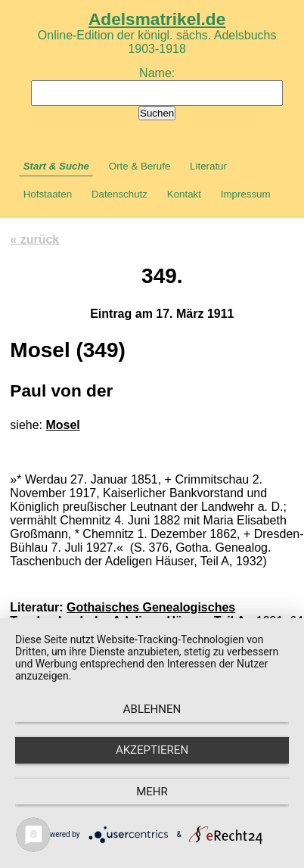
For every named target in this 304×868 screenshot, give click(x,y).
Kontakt (184, 194)
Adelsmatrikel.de (157, 19)
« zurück (34, 240)
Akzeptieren (152, 750)
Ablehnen (152, 709)
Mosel (62, 425)
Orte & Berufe (140, 166)
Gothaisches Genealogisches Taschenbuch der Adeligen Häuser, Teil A (127, 614)
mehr (152, 792)
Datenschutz (119, 194)
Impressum (246, 194)
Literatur (208, 166)
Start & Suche (56, 166)
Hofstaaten (48, 194)
